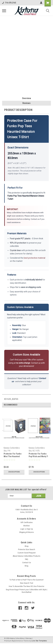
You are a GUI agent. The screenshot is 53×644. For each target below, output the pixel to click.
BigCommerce (17, 641)
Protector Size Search (27, 549)
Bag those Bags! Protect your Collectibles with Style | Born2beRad (27, 591)
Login (22, 529)
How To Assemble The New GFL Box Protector (26, 586)
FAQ (27, 559)
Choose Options (14, 472)
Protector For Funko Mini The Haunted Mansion (13, 456)
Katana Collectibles (12, 448)
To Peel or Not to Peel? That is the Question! (26, 580)
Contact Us (27, 563)
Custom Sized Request (27, 553)
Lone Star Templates (39, 641)
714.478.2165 (9, 3)
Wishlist (26, 526)
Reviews (26, 103)
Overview (26, 98)
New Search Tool (27, 583)
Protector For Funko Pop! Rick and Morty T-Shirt (39, 456)
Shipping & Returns (26, 532)
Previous (45, 405)
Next (49, 405)
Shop (26, 546)
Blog (26, 566)
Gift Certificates (27, 522)
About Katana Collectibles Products (26, 556)
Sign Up (30, 529)
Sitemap (29, 638)
